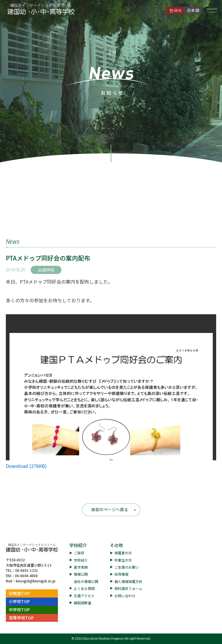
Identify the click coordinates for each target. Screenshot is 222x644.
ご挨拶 (79, 553)
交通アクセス (84, 596)
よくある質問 (84, 588)
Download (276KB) (26, 466)
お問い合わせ (125, 596)
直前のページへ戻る (110, 509)
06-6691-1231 (27, 570)
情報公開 (81, 574)
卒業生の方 (123, 560)
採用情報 (121, 574)
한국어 (175, 10)
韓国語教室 (82, 603)
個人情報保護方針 (128, 581)
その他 (117, 545)
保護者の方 (123, 553)
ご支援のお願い (127, 567)
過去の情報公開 (86, 581)
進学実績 (81, 567)
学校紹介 (78, 545)
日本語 (193, 10)
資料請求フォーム (128, 588)
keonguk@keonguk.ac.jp (36, 581)
